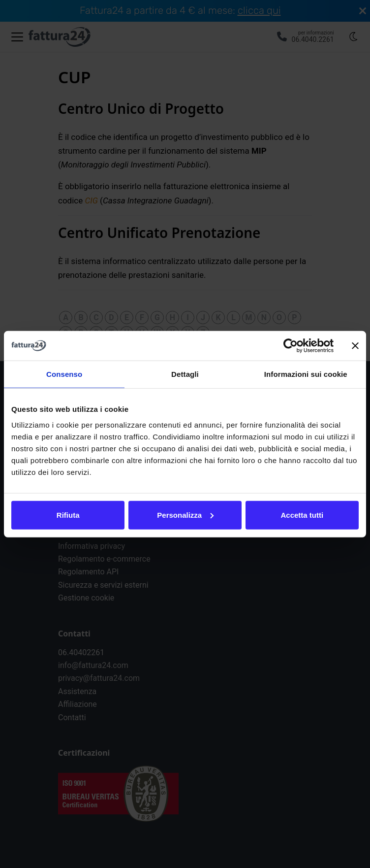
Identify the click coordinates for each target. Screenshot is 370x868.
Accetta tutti (302, 515)
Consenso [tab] (64, 374)
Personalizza (185, 515)
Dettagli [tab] (185, 374)
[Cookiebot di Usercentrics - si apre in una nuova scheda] (291, 346)
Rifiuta (68, 515)
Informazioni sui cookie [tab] (306, 374)
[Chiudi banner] (355, 346)
